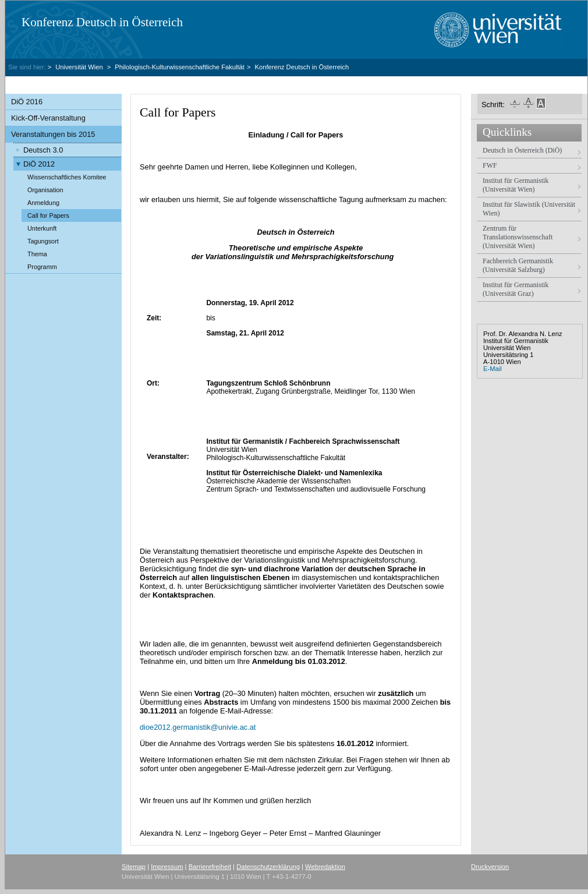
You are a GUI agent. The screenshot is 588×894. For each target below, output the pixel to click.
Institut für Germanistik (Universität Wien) (516, 185)
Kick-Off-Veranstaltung (48, 118)
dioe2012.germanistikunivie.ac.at (198, 727)
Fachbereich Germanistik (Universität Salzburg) (518, 265)
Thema (37, 254)
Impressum (167, 867)
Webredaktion (325, 867)
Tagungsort (43, 241)
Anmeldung (43, 203)
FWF (490, 165)
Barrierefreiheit (210, 867)
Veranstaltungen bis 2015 (53, 134)
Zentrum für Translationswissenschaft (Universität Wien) (518, 237)
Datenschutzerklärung (268, 867)
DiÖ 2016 (27, 102)
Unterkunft (42, 228)
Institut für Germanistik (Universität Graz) (516, 289)
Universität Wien (80, 67)
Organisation (45, 190)
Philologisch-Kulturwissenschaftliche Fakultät (180, 67)
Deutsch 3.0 (43, 150)
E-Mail (493, 369)
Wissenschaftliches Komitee (67, 177)
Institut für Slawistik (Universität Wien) (529, 209)
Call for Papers (48, 215)
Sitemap (134, 867)
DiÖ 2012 (39, 164)
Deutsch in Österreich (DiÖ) (522, 150)
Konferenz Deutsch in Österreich (102, 22)
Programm (42, 267)
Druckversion (490, 867)
